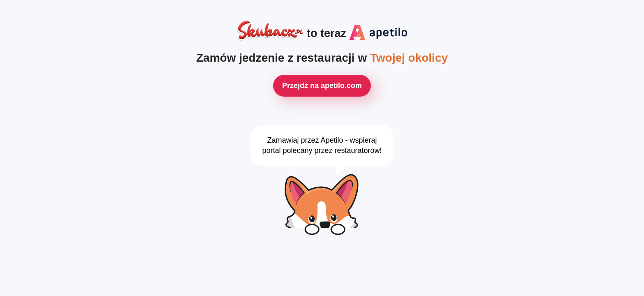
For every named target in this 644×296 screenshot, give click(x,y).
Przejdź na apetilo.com (322, 86)
